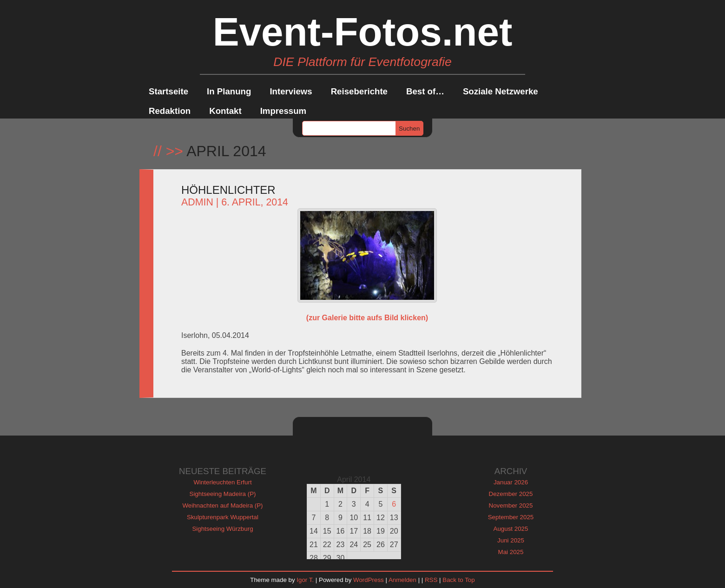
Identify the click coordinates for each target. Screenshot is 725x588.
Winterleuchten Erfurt (222, 482)
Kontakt (225, 111)
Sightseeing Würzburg (222, 529)
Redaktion (170, 111)
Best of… (425, 91)
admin (197, 202)
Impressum (283, 111)
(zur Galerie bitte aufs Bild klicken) (367, 318)
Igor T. (305, 580)
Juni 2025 (511, 540)
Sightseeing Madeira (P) (223, 494)
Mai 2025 (511, 552)
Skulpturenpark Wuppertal (223, 517)
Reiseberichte (359, 91)
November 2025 (511, 505)
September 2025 (511, 517)
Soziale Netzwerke (501, 91)
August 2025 (511, 529)
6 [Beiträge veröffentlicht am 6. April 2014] (394, 504)
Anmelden (402, 580)
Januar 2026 (511, 482)
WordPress (369, 580)
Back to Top (458, 580)
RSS (431, 580)
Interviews (291, 91)
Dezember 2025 (511, 494)
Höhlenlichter (228, 190)
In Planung (229, 91)
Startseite (168, 91)
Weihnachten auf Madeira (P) (222, 505)
